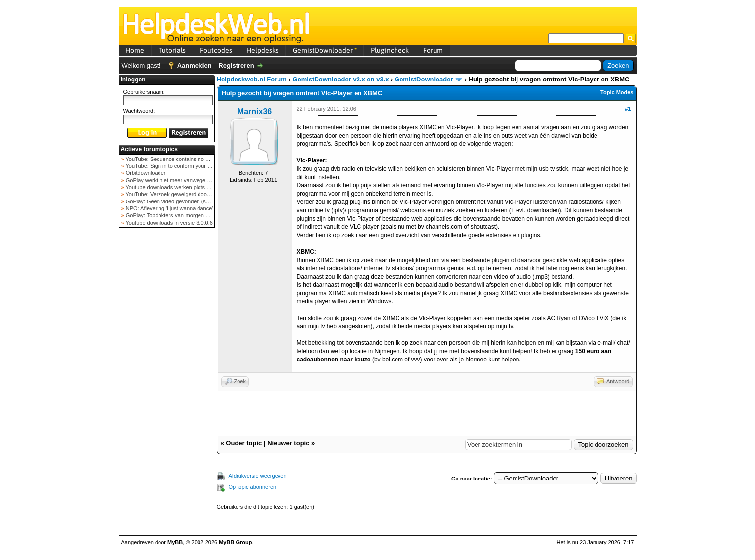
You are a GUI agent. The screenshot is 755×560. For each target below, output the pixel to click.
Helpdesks (262, 50)
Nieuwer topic (288, 443)
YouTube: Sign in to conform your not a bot (177, 166)
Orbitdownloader (145, 173)
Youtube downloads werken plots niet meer (177, 187)
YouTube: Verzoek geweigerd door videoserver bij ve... (191, 194)
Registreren (236, 65)
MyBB (175, 542)
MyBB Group (235, 542)
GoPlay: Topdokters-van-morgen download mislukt (186, 215)
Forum (433, 50)
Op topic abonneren (253, 487)
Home (135, 50)
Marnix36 (255, 111)
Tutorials (172, 50)
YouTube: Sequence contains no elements (176, 159)
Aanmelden (195, 65)
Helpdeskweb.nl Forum (252, 79)
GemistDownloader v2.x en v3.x (340, 79)
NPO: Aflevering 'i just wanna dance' (169, 208)
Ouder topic (244, 443)
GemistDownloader (325, 50)
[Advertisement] (166, 387)
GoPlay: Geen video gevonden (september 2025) (184, 201)
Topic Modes (617, 92)
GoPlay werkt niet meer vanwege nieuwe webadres (187, 180)
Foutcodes (216, 50)
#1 (628, 109)
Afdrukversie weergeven (258, 476)
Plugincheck (390, 50)
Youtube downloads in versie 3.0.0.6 (169, 223)
